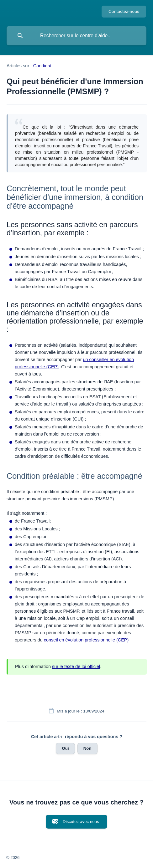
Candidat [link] (42, 66)
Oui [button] (65, 748)
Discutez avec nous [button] (81, 822)
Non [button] (87, 748)
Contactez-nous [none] (124, 11)
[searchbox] (76, 36)
